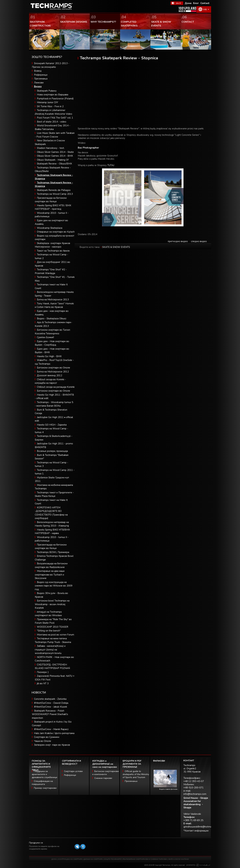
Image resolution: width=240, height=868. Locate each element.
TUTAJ (111, 165)
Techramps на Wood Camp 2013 (55, 194)
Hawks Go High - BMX (49, 356)
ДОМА (54, 859)
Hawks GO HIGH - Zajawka (52, 425)
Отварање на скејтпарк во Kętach (56, 232)
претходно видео (178, 241)
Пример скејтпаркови (45, 788)
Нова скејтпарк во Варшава (53, 95)
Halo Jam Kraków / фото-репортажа (54, 733)
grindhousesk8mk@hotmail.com (201, 827)
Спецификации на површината (42, 783)
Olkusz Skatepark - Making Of (53, 160)
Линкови (39, 83)
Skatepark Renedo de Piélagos (54, 190)
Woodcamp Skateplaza (50, 228)
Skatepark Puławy (47, 91)
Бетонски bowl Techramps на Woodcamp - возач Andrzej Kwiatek (52, 604)
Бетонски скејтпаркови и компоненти (106, 773)
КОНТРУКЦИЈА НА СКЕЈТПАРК (70, 859)
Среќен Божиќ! (45, 337)
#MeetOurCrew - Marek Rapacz (51, 729)
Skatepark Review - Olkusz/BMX (54, 164)
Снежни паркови (103, 778)
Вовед (38, 71)
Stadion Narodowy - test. (51, 148)
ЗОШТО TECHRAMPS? (113, 859)
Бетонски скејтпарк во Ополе (53, 368)
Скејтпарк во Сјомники (47, 737)
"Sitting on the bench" (49, 631)
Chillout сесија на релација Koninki (56, 387)
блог (196, 3)
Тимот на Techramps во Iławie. (53, 251)
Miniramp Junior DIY (48, 102)
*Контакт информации (196, 831)
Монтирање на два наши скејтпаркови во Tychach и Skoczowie (50, 575)
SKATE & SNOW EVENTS (116, 247)
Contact (205, 3)
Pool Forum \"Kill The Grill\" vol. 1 (55, 118)
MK (205, 10)
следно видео (199, 241)
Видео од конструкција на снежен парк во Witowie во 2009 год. (54, 586)
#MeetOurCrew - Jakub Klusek (51, 707)
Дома (188, 3)
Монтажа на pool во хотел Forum (55, 635)
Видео (38, 86)
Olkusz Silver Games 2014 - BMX (55, 156)
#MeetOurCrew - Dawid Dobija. (51, 703)
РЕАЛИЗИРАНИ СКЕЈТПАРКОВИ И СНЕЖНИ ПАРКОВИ (145, 859)
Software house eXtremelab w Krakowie (203, 865)
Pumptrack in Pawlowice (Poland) (55, 99)
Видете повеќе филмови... (169, 789)
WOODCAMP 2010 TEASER (53, 627)
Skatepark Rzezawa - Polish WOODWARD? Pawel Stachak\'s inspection (50, 714)
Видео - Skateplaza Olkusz (52, 319)
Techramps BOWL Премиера (53, 552)
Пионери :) (43, 672)
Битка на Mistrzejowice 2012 (53, 372)
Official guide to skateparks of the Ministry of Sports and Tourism (136, 774)
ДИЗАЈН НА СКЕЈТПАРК (93, 859)
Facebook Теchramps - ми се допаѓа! (177, 3)
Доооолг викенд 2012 (50, 375)
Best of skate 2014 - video (52, 122)
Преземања (41, 79)
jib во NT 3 (43, 683)
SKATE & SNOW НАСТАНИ (179, 859)
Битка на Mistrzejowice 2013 (53, 300)
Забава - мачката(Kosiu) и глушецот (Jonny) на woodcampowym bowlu (50, 650)
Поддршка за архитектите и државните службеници (44, 774)
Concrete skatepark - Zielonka (50, 699)
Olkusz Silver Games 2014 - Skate (55, 152)
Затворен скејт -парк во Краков (52, 745)
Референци (41, 75)
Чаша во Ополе (43, 741)
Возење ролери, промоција (52, 451)
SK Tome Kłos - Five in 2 (50, 106)
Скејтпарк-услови (73, 771)
